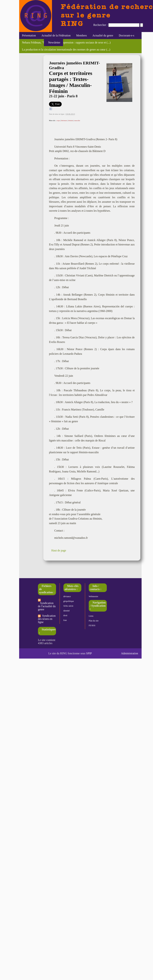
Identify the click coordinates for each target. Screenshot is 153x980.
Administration (130, 653)
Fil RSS (92, 625)
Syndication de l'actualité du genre (47, 605)
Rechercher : (100, 25)
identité (67, 611)
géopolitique (69, 601)
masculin (77, 121)
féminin (71, 121)
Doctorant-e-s (126, 35)
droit (65, 615)
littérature (64, 121)
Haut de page (59, 550)
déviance (67, 596)
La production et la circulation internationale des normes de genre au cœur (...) (66, 50)
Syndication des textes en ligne (47, 619)
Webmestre (93, 596)
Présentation (29, 35)
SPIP (89, 653)
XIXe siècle (68, 606)
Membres (82, 35)
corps (58, 121)
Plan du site (94, 621)
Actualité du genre (103, 35)
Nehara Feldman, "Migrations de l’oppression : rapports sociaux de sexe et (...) (66, 42)
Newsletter (53, 42)
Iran (65, 620)
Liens (91, 616)
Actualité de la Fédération (56, 35)
